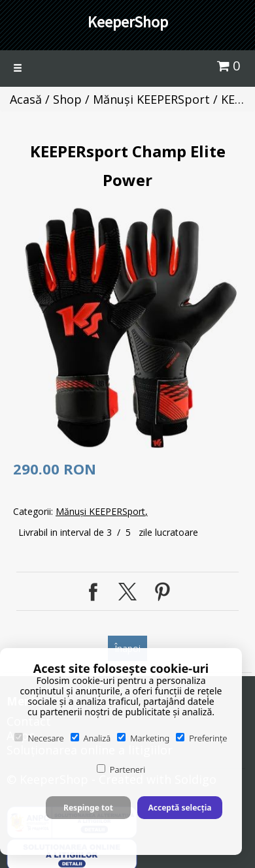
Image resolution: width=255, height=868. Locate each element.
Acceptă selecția (179, 808)
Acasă (26, 99)
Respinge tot (88, 808)
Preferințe (201, 738)
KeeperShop (128, 22)
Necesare (39, 738)
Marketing (143, 738)
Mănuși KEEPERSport (151, 99)
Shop (67, 99)
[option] (131, 328)
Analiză (91, 738)
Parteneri (121, 769)
